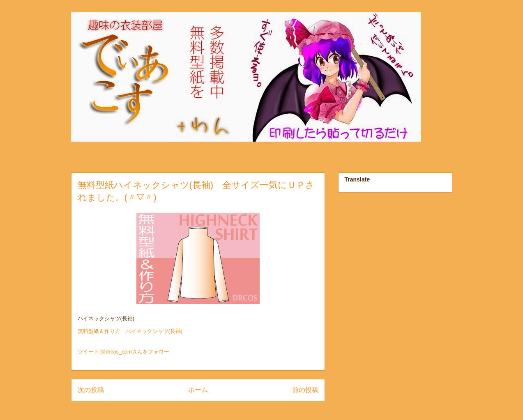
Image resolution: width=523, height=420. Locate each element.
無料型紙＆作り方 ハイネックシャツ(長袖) (130, 331)
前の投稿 (305, 390)
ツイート (88, 352)
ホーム (198, 390)
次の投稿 (91, 390)
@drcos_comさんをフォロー (135, 352)
